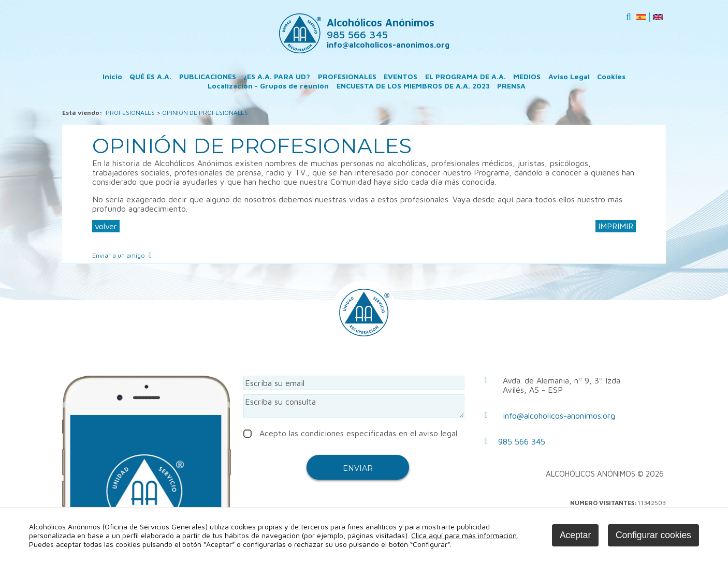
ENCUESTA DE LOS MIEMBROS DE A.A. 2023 (413, 86)
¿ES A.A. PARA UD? (277, 76)
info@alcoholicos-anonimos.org (388, 45)
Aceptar (575, 535)
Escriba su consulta (354, 406)
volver (106, 226)
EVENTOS (401, 76)
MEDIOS (527, 76)
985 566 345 (522, 441)
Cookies (611, 76)
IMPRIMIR (616, 226)
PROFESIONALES (347, 76)
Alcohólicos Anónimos (381, 28)
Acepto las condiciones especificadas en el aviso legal (350, 433)
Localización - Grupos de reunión (268, 86)
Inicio (112, 76)
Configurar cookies (653, 535)
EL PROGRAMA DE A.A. (465, 76)
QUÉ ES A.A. (150, 76)
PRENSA (511, 86)
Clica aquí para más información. (465, 535)
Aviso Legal (569, 76)
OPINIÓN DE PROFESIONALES (205, 113)
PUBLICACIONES (208, 76)
